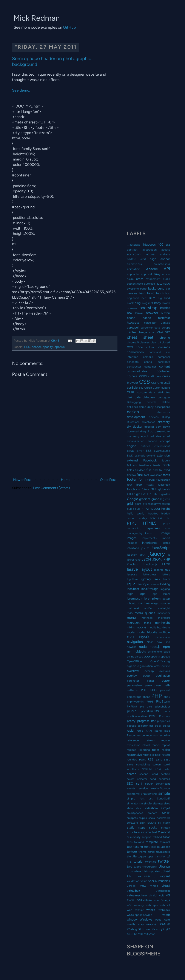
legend (159, 570)
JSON (146, 559)
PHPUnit (132, 707)
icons (148, 533)
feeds (157, 465)
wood (158, 920)
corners (132, 376)
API (167, 269)
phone (146, 697)
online (131, 657)
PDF (144, 690)
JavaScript (160, 548)
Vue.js (166, 900)
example (140, 456)
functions (133, 489)
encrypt (165, 441)
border (165, 308)
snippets (132, 818)
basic (151, 293)
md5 (130, 613)
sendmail (164, 779)
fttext (150, 485)
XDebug (132, 929)
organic (132, 666)
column (151, 347)
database (149, 397)
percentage (134, 697)
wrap (141, 924)
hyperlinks (153, 528)
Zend (152, 934)
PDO (153, 690)
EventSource (162, 451)
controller (163, 371)
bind (167, 298)
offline (152, 652)
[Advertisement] (148, 65)
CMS (130, 347)
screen (157, 764)
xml (148, 929)
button (165, 313)
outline (166, 666)
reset (156, 750)
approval (146, 274)
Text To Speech (160, 847)
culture (166, 388)
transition (160, 856)
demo (143, 407)
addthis (132, 259)
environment (162, 446)
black (130, 303)
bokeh (166, 303)
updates (155, 871)
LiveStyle (143, 584)
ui (128, 871)
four (129, 485)
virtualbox (133, 891)
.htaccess (149, 245)
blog (138, 303)
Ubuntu (164, 866)
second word (149, 774)
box (130, 313)
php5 (167, 697)
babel (144, 289)
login (130, 594)
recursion (152, 735)
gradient (145, 499)
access (166, 250)
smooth (153, 813)
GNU (156, 494)
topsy (150, 856)
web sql (165, 905)
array (157, 274)
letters (166, 574)
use (139, 876)
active (150, 254)
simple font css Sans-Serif (148, 798)
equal (131, 451)
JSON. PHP (161, 559)
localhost (133, 589)
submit (165, 832)
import (166, 538)
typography (150, 867)
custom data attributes (154, 392)
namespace (163, 637)
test (130, 847)
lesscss (132, 574)
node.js (155, 647)
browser (152, 313)
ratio (167, 731)
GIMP (131, 494)
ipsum (145, 548)
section (165, 774)
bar (168, 289)
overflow (133, 671)
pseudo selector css (140, 726)
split (143, 823)
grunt (138, 504)
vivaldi (153, 895)
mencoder (164, 613)
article (166, 274)
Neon (150, 642)
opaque (60, 347)
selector (142, 779)
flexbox (131, 475)
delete (166, 402)
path (167, 685)
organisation (145, 666)
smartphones (135, 813)
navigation (135, 642)
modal (131, 632)
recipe (141, 735)
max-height (163, 608)
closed (166, 342)
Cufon (148, 388)
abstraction (150, 250)
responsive (134, 755)
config (148, 362)
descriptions (162, 407)
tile (129, 856)
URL (130, 876)
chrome (165, 338)
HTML (132, 523)
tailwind (139, 842)
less (167, 570)
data (138, 397)
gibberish (164, 489)
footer (132, 479)
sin (141, 803)
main (137, 608)
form (142, 479)
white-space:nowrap (140, 915)
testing (138, 847)
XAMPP (165, 924)
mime (148, 623)
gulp (138, 509)
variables (164, 881)
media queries (145, 613)
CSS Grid (157, 383)
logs (154, 594)
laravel (133, 569)
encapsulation (136, 441)
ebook (145, 436)
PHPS (150, 702)
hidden (166, 513)
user (147, 876)
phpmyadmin (135, 702)
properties (164, 721)
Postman (165, 716)
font (140, 475)
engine (132, 446)
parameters (135, 685)
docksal (149, 427)
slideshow (151, 808)
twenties (151, 862)
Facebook (150, 460)
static (131, 827)
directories (149, 422)
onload (139, 657)
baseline (132, 293)
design (133, 412)
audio (166, 279)
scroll (167, 764)
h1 (143, 509)
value (144, 881)
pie (142, 707)
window (132, 919)
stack (167, 823)
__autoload (134, 245)
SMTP (166, 813)
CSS (27, 347)
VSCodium (144, 900)
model (141, 632)
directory (164, 422)
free (139, 485)
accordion (134, 254)
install (166, 543)
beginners (133, 298)
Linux (166, 579)
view (143, 886)
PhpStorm (163, 701)
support (147, 837)
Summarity (134, 837)
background (156, 288)
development (136, 417)
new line (163, 642)
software (132, 823)
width (166, 915)
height (166, 509)
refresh (150, 740)
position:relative (137, 716)
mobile (141, 627)
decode (151, 402)
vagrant (165, 876)
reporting (144, 750)
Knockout (133, 564)
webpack (164, 910)
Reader (131, 735)
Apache (152, 269)
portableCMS (150, 711)
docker (138, 427)
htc (168, 518)
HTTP (167, 524)
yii (162, 929)
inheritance (150, 543)
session (143, 788)
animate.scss (162, 264)
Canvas (165, 323)
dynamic (160, 431)
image (165, 533)
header (36, 347)
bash (142, 293)
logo (143, 594)
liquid (131, 584)
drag (143, 431)
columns (164, 347)
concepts (133, 362)
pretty (131, 721)
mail (129, 608)
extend (151, 456)
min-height (163, 623)
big (160, 298)
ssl (160, 823)
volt (162, 895)
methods (147, 618)
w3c (129, 905)
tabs (130, 842)
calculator (150, 323)
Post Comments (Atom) (52, 488)
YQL (141, 934)
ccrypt (166, 328)
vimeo (154, 886)
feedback (145, 465)
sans (159, 759)
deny (150, 407)
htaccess (156, 518)
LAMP (166, 564)
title (134, 856)
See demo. (21, 90)
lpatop (166, 599)
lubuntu (132, 603)
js (169, 555)
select (131, 779)
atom (140, 279)
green (166, 499)
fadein (166, 460)
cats (157, 328)
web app (151, 905)
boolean (132, 308)
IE (156, 533)
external (132, 460)
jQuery (156, 554)
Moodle (152, 632)
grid (130, 504)
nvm (130, 651)
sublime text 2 (150, 832)
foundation (163, 480)
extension (163, 455)
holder (131, 518)
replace (132, 750)
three (151, 852)
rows (143, 759)
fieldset (140, 470)
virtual (166, 886)
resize (166, 750)
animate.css (134, 264)
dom (159, 427)
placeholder (163, 707)
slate (130, 808)
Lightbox (132, 579)
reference (133, 740)
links (157, 579)
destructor (163, 412)
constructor (134, 367)
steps (142, 828)
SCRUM (147, 769)
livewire (155, 584)
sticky (153, 827)
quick (158, 726)
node (143, 647)
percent (165, 690)
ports (167, 711)
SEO (130, 784)
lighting (146, 579)
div (129, 427)
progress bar (146, 721)
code (139, 347)
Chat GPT (164, 332)
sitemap (158, 803)
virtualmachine (137, 895)
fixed (167, 470)
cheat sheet (140, 337)
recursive (164, 735)
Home (66, 480)
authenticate (135, 284)
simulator (133, 803)
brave (139, 313)
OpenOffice (134, 661)
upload (165, 871)
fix (161, 470)
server (149, 784)
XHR (141, 929)
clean (154, 342)
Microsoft (164, 618)
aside (130, 279)
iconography (135, 533)
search (132, 774)
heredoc (153, 513)
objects (141, 651)
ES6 (149, 451)
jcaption (132, 555)
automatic (163, 284)
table (167, 837)
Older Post (108, 480)
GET (154, 489)
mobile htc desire (159, 627)
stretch (166, 828)
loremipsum (135, 598)
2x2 (168, 245)
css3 (167, 383)
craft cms (155, 376)
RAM (149, 731)
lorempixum (152, 598)
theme (143, 852)
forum (151, 480)
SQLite (152, 823)
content (165, 366)
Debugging (134, 402)
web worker (135, 910)
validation (133, 881)
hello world (136, 513)
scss (158, 769)
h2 (147, 509)
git (138, 494)
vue (156, 900)
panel (150, 681)
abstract (132, 250)
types (137, 867)
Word (167, 920)
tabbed (157, 837)
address (165, 254)
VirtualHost (163, 891)
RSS (151, 759)
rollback (156, 755)
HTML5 (150, 523)
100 (161, 245)
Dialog (166, 417)
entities (146, 446)
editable (156, 436)
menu (131, 618)
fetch (166, 465)
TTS (129, 862)
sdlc (167, 769)
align (153, 259)
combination (135, 352)
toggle (142, 856)
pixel (150, 707)
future (145, 489)
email (166, 436)
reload (146, 745)
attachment (153, 279)
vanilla (153, 881)
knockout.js (150, 564)
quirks (166, 726)
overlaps (165, 671)
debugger (164, 397)
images (132, 538)
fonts (166, 475)
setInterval (133, 794)
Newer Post (22, 480)
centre (131, 332)
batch (160, 293)
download (133, 431)
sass (167, 759)
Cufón (156, 388)
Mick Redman (37, 18)
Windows (146, 919)
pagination (163, 676)
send (153, 779)
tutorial (138, 862)
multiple (164, 632)
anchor (165, 259)
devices (154, 417)
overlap (149, 671)
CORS (143, 376)
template (152, 842)
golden (166, 494)
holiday (142, 518)
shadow (146, 794)
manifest (148, 608)
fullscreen (164, 485)
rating (158, 731)
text (147, 847)
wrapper (152, 924)
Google (133, 499)
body (158, 303)
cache (131, 318)
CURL (131, 392)
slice (139, 808)
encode (152, 441)
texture (132, 852)
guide (130, 509)
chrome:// (133, 342)
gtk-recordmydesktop (156, 504)
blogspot (148, 303)
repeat (166, 745)
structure (133, 832)
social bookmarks (159, 818)
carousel (133, 327)
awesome (133, 289)
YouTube (132, 934)
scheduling (143, 764)
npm (166, 647)
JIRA (143, 555)
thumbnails (163, 852)
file (149, 470)
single (148, 803)
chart (153, 332)
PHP (156, 696)
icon (167, 528)
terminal (165, 842)
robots (147, 755)
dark (130, 397)
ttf (168, 856)
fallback (132, 465)
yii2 (168, 929)
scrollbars (133, 769)
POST (153, 716)
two (129, 866)
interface (133, 548)
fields (130, 470)
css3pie (132, 388)
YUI (146, 934)
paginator (133, 681)
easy (136, 436)
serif (139, 784)
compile (148, 357)
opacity (48, 347)
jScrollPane (134, 560)
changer (143, 332)
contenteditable (137, 371)
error (140, 451)
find (155, 470)
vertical (132, 886)
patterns (132, 690)
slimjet (165, 808)
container (150, 367)
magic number (161, 603)
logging (165, 589)
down (166, 427)
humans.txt (134, 528)
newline (132, 647)
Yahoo (156, 929)
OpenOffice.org (160, 661)
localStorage (150, 589)
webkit (151, 910)
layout (146, 569)
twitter (164, 861)
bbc (167, 293)
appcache (133, 274)
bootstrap (148, 308)
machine (144, 603)
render (156, 745)
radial (130, 731)
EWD (130, 456)
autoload (150, 284)
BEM (152, 298)
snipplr (143, 818)
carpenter (147, 328)
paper (166, 681)
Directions (133, 422)
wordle (131, 924)
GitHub (69, 27)
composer (164, 357)
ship (155, 794)
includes (132, 543)
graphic (157, 499)
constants (164, 362)
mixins (131, 627)
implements (149, 538)
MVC (130, 637)
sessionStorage (160, 788)
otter (157, 666)
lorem (166, 594)
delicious (132, 407)
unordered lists (139, 871)
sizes (167, 803)
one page (164, 652)
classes (145, 342)
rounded (132, 760)
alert (143, 259)
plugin (132, 711)
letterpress (150, 574)
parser (158, 685)
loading (165, 584)
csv (141, 388)
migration (133, 623)
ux (155, 876)
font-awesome (153, 475)
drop (150, 431)
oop (147, 656)
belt (144, 298)
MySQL (145, 637)
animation (133, 269)
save (130, 764)
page (146, 676)
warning (139, 905)
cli (159, 342)
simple (164, 793)
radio (140, 731)
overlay (132, 676)
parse (148, 685)
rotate (166, 755)
